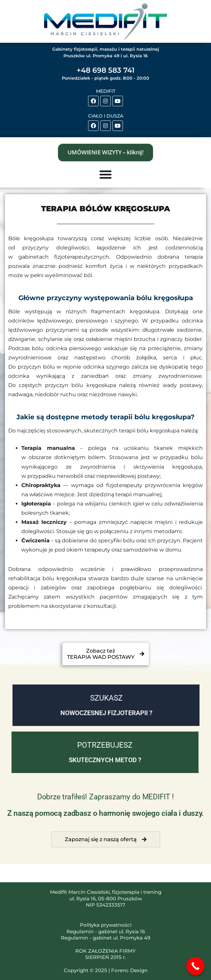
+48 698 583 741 (105, 70)
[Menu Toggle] (105, 174)
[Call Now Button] (195, 966)
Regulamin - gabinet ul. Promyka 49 (105, 938)
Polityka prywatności (106, 925)
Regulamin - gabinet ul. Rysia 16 (106, 931)
